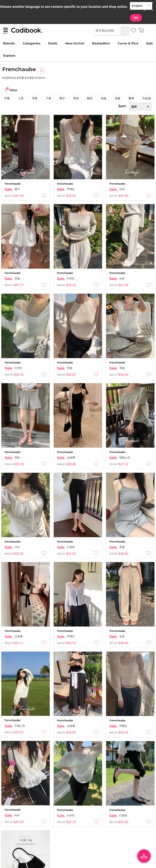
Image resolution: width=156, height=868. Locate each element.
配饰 (90, 98)
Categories (32, 43)
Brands (9, 43)
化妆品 (147, 98)
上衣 (21, 98)
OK (136, 18)
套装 (131, 98)
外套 (7, 98)
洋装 (35, 98)
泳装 (117, 98)
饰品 (104, 98)
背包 (76, 98)
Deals (53, 43)
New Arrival (75, 43)
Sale (149, 43)
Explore (9, 56)
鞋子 (62, 98)
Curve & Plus (128, 43)
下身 (48, 98)
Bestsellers (101, 43)
